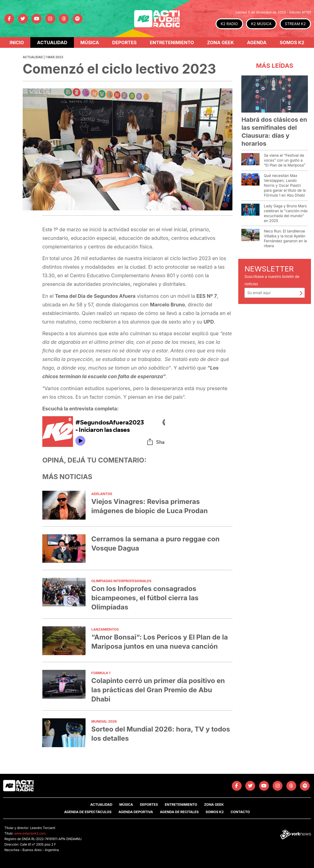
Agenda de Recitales (179, 812)
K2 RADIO (229, 24)
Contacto (240, 812)
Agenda (257, 42)
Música (90, 42)
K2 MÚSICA (261, 24)
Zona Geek (220, 42)
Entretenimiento (172, 42)
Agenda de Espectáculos (88, 812)
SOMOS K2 (214, 812)
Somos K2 (292, 42)
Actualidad (52, 42)
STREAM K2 (295, 24)
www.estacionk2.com (30, 833)
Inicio (17, 42)
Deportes (124, 42)
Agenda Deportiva (136, 812)
